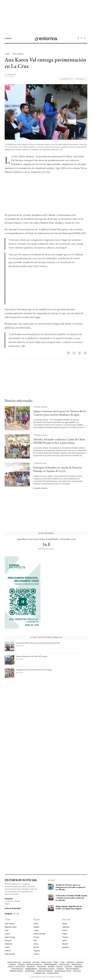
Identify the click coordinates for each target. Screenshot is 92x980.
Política (7, 947)
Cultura (36, 962)
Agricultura (46, 962)
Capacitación (64, 965)
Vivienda (21, 965)
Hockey (65, 941)
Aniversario (30, 971)
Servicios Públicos (34, 965)
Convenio (68, 967)
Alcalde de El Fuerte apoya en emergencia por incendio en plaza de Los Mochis (70, 887)
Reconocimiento (73, 969)
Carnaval (60, 969)
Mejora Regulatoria (63, 971)
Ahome (36, 944)
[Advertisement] (46, 17)
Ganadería (31, 967)
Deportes (71, 962)
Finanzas (12, 965)
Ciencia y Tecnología (16, 967)
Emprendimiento (50, 965)
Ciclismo (65, 930)
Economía (27, 962)
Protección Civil (14, 962)
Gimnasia (65, 937)
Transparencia (17, 969)
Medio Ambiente (10, 954)
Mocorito (36, 947)
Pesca (56, 962)
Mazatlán (36, 927)
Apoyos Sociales (10, 937)
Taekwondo (66, 927)
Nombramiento (31, 969)
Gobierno (8, 951)
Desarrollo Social (47, 969)
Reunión (80, 962)
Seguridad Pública (10, 927)
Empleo (59, 967)
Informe (51, 967)
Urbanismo (78, 967)
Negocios (77, 971)
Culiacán (36, 930)
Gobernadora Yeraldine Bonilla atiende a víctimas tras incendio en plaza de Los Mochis (71, 898)
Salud (7, 930)
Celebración (9, 944)
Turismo (7, 934)
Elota (35, 941)
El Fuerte (36, 937)
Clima (62, 962)
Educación (8, 941)
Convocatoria (53, 973)
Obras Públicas (10, 924)
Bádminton (66, 947)
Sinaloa (36, 924)
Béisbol (65, 924)
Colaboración (39, 973)
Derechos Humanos (45, 971)
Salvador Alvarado (39, 934)
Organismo (42, 967)
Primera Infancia (16, 971)
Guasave (36, 954)
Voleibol (65, 934)
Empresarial (77, 965)
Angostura (37, 951)
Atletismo (65, 944)
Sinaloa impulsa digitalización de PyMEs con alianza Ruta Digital (69, 907)
